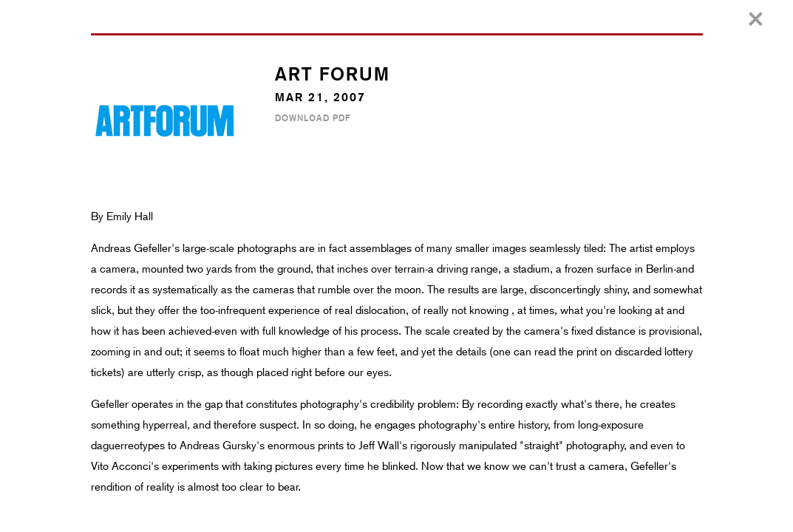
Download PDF (313, 118)
